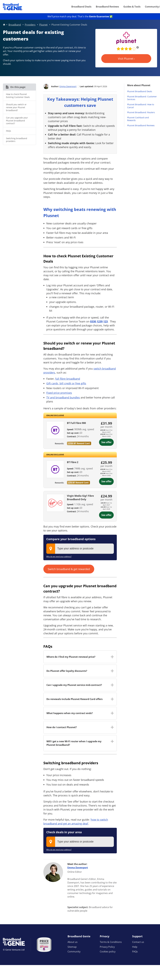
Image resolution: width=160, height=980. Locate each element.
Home (4, 25)
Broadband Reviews (107, 7)
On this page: (18, 87)
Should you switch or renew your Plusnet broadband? (16, 107)
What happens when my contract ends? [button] (70, 713)
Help (135, 947)
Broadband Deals (81, 7)
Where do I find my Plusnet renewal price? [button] (71, 657)
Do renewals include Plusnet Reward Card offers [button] (75, 699)
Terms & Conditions (111, 942)
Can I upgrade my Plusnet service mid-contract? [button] (74, 685)
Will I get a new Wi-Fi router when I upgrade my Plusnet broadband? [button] (74, 743)
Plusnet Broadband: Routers (141, 112)
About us (73, 942)
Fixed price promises (59, 393)
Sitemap (72, 947)
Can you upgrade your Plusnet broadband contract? (17, 121)
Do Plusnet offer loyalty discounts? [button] (67, 671)
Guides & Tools (132, 7)
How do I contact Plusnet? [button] (62, 727)
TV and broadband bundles (63, 397)
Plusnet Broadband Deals (140, 91)
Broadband (15, 25)
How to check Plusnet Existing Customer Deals (18, 96)
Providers (30, 25)
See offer (106, 442)
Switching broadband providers (17, 140)
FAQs (8, 131)
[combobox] (80, 549)
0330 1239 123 (99, 321)
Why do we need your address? (59, 556)
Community (74, 952)
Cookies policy (108, 952)
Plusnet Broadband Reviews (141, 125)
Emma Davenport (68, 86)
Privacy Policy (107, 947)
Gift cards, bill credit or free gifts (66, 383)
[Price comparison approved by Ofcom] (44, 945)
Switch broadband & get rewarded (69, 569)
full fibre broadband (68, 379)
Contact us (138, 942)
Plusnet (43, 25)
